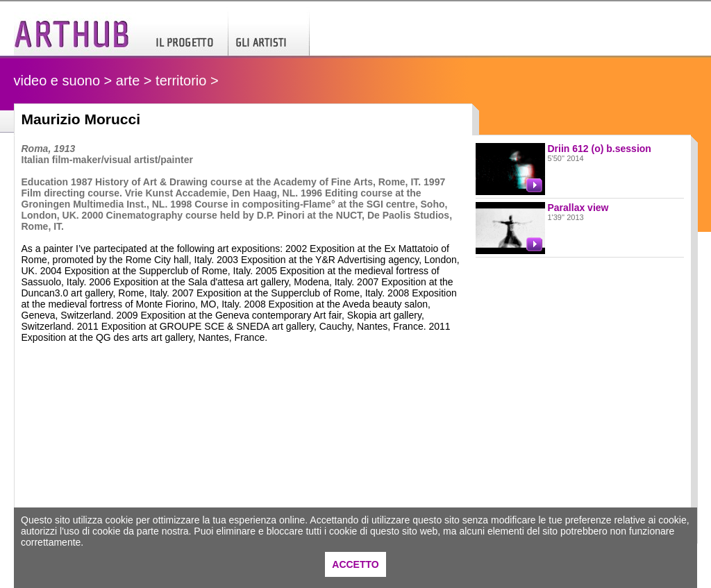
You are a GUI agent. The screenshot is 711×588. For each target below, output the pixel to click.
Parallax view (578, 208)
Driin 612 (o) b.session (600, 149)
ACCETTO (355, 564)
